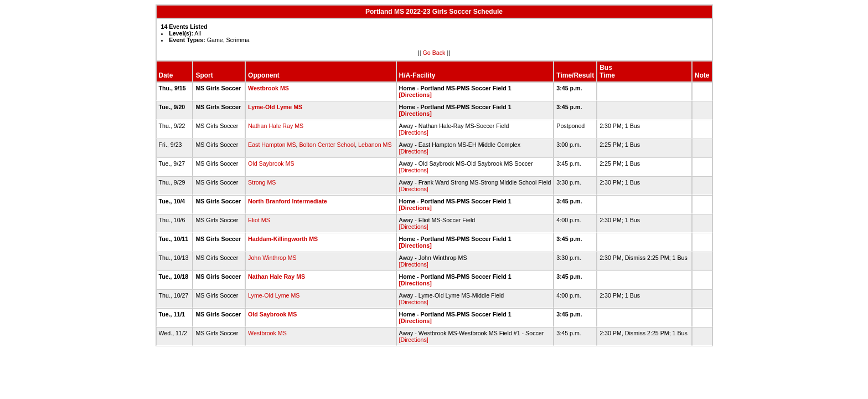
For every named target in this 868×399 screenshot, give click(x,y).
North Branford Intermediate (288, 201)
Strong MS (262, 182)
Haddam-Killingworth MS (283, 239)
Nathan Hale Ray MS (276, 126)
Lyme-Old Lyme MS (275, 107)
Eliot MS (259, 220)
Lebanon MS (375, 145)
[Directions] (415, 95)
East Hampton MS (272, 145)
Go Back (434, 53)
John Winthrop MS (272, 258)
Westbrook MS (268, 88)
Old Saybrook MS (271, 163)
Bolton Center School (327, 145)
